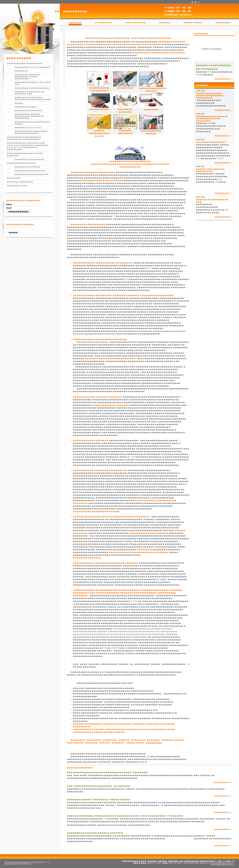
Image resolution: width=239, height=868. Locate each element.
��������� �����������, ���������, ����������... (24, 138)
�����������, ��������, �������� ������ (31, 132)
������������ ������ (30, 171)
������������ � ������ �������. (98, 397)
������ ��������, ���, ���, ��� (33, 83)
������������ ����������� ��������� (103, 263)
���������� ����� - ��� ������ (24, 862)
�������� (21, 71)
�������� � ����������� (32, 88)
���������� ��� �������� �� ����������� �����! (211, 103)
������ (117, 44)
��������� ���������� (88, 224)
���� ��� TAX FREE (17, 186)
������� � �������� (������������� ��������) (33, 98)
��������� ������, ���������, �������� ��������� (29, 116)
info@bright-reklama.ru (178, 15)
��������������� (98, 44)
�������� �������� (28, 110)
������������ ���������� (103, 180)
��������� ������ (27, 167)
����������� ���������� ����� (32, 123)
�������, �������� (20, 182)
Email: (9, 208)
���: (9, 204)
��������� (152, 44)
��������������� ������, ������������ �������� (111, 517)
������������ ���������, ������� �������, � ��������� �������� (123, 295)
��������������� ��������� (93, 172)
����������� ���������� (25, 63)
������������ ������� (90, 440)
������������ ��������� (154, 500)
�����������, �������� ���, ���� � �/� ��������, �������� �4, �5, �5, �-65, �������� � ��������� (28, 146)
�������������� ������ (31, 174)
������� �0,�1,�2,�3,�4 (28, 127)
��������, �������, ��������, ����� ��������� (28, 77)
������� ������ (26, 107)
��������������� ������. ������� (25, 154)
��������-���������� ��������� (160, 53)
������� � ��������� (29, 159)
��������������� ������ (149, 533)
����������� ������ (21, 163)
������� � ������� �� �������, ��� (29, 93)
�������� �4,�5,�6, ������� (32, 67)
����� (19, 103)
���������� (135, 44)
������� (143, 549)
